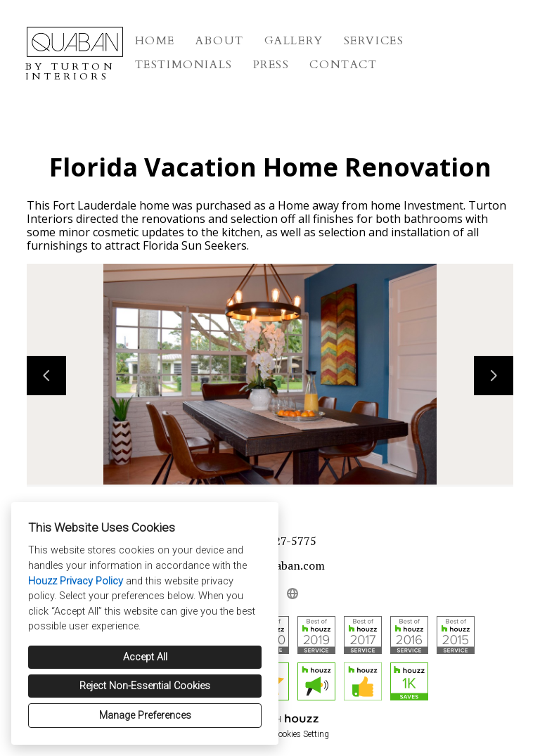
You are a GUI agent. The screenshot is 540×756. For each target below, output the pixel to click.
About (220, 41)
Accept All (145, 657)
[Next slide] (494, 376)
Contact (343, 65)
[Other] (292, 594)
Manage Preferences (145, 716)
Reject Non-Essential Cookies (145, 686)
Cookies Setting (301, 734)
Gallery (294, 41)
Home (155, 41)
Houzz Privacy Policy (76, 581)
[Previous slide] (46, 376)
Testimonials (184, 65)
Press (271, 65)
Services (374, 41)
